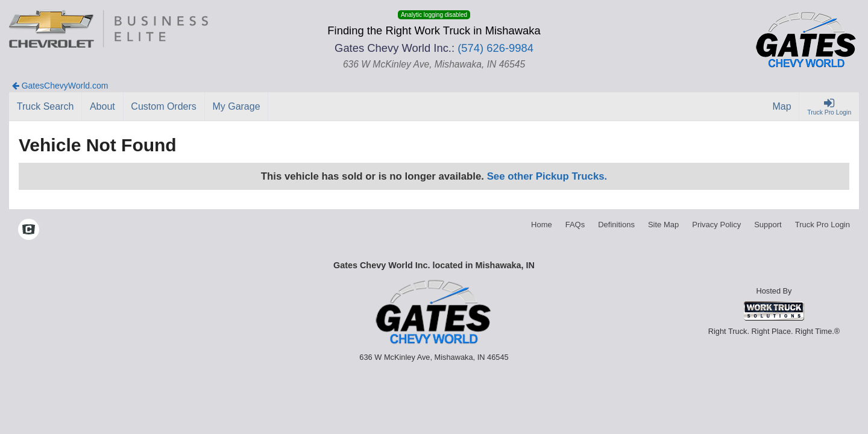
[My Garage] (237, 107)
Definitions (616, 225)
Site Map (663, 225)
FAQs (575, 225)
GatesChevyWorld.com (60, 86)
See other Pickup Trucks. (547, 176)
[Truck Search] (46, 107)
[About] (102, 107)
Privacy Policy (716, 225)
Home (542, 225)
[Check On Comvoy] (29, 231)
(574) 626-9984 (495, 48)
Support (768, 225)
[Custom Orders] (164, 107)
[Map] (782, 107)
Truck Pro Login (822, 225)
